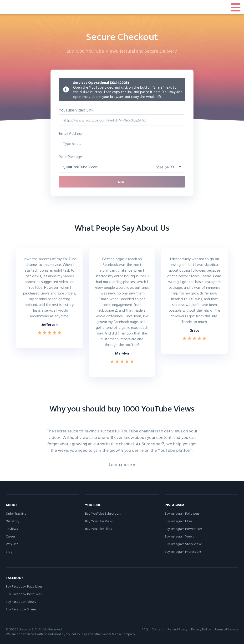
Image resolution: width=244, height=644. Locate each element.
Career (10, 536)
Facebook (15, 578)
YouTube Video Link (76, 110)
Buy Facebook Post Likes (24, 594)
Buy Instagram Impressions (183, 551)
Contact (158, 629)
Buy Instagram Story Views (183, 544)
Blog (9, 551)
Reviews (12, 529)
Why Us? (12, 544)
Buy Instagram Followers (182, 513)
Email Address (71, 133)
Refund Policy (177, 629)
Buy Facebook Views (21, 601)
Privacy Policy (201, 629)
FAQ (145, 629)
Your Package (70, 157)
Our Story (13, 521)
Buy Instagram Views (179, 536)
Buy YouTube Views (99, 521)
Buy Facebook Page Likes (24, 586)
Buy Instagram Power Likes (183, 529)
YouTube (93, 505)
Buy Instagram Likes (178, 521)
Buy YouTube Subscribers (103, 513)
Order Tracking (16, 513)
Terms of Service (226, 629)
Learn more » (122, 464)
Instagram (174, 505)
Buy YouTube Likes (98, 529)
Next (122, 182)
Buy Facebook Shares (21, 609)
